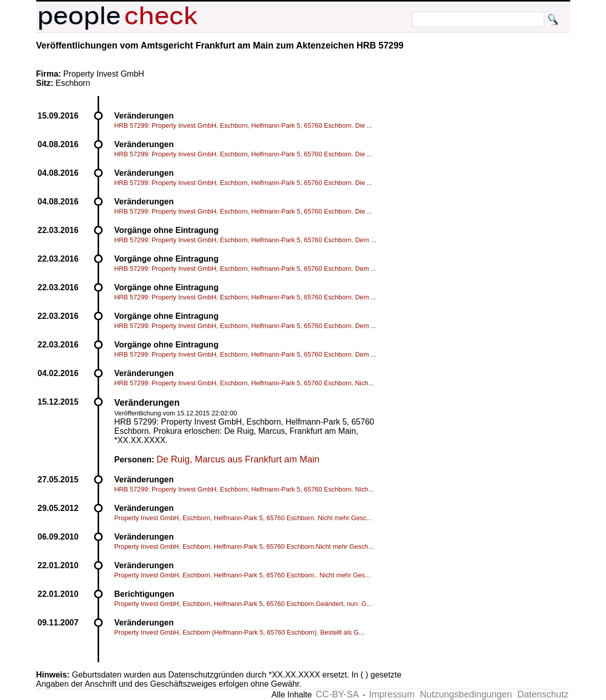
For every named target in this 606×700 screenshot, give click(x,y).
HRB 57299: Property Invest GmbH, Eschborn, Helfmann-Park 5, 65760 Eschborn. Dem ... (246, 240)
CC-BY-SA (337, 694)
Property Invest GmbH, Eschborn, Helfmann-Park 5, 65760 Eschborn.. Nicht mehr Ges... (242, 575)
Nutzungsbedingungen (466, 694)
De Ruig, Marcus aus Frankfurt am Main (238, 459)
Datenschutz (543, 694)
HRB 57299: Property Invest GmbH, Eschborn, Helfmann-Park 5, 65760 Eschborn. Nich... (244, 383)
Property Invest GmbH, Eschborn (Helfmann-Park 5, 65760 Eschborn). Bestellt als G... (239, 632)
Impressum (392, 694)
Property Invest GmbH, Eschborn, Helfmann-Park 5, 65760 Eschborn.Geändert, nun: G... (243, 604)
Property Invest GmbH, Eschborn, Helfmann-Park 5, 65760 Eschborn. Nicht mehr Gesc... (243, 518)
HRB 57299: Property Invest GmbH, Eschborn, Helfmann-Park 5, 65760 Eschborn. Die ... (243, 125)
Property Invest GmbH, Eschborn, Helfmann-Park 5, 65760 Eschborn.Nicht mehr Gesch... (244, 546)
